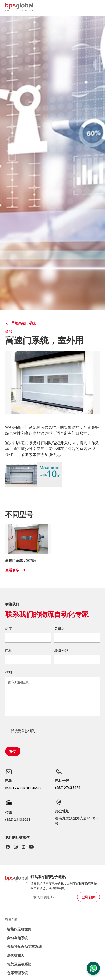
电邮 (9, 650)
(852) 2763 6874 (68, 787)
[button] (95, 7)
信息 (9, 672)
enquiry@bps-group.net (23, 787)
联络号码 (61, 650)
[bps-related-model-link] (28, 539)
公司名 (60, 629)
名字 (9, 629)
